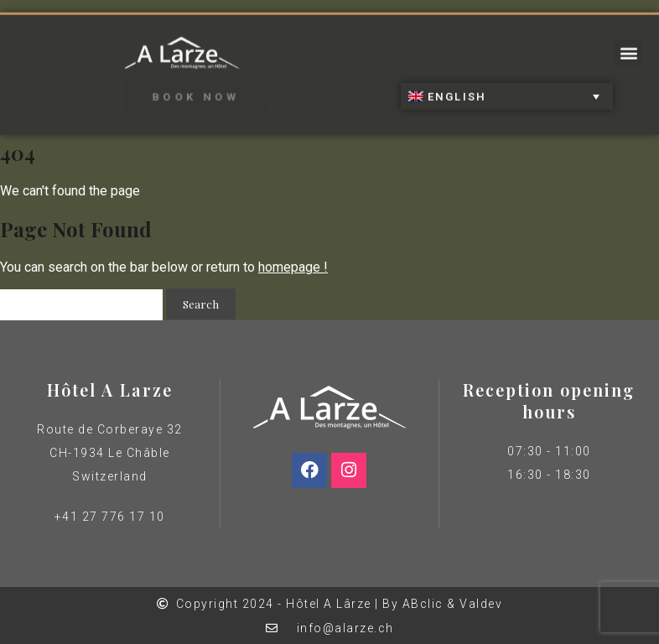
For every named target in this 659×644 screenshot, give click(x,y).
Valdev (481, 604)
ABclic (423, 604)
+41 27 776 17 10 (110, 517)
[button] (628, 48)
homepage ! (293, 267)
